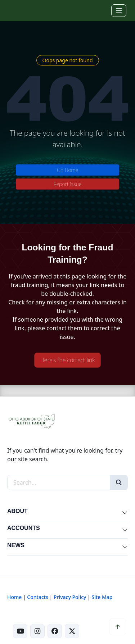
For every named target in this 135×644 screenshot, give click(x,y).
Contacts (38, 597)
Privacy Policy (70, 597)
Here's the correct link (68, 360)
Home (14, 597)
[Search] (119, 482)
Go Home (67, 170)
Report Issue (68, 184)
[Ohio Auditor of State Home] (17, 10)
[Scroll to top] (118, 627)
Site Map (102, 597)
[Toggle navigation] (119, 11)
